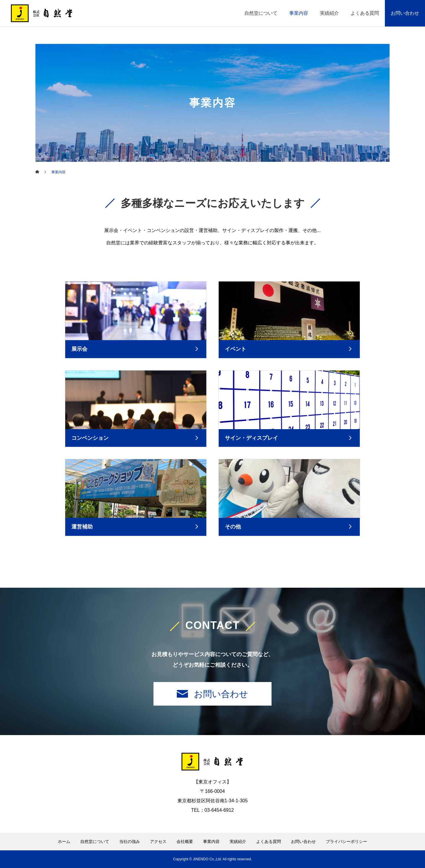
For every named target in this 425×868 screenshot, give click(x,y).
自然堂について (261, 13)
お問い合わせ (405, 13)
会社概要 (185, 841)
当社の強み (130, 841)
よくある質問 (365, 13)
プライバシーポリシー (346, 841)
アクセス (158, 841)
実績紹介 (329, 13)
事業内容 (299, 13)
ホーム (64, 841)
